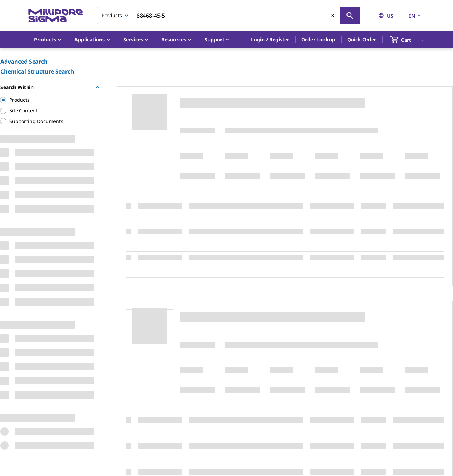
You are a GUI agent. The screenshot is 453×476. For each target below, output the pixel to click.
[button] (270, 40)
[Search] (350, 16)
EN (415, 16)
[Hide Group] (97, 87)
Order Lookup (318, 39)
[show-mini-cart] (407, 40)
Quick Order (362, 39)
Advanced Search (24, 62)
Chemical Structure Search (37, 71)
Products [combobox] (112, 15)
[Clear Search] (333, 16)
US (386, 16)
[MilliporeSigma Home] (56, 16)
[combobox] (229, 16)
